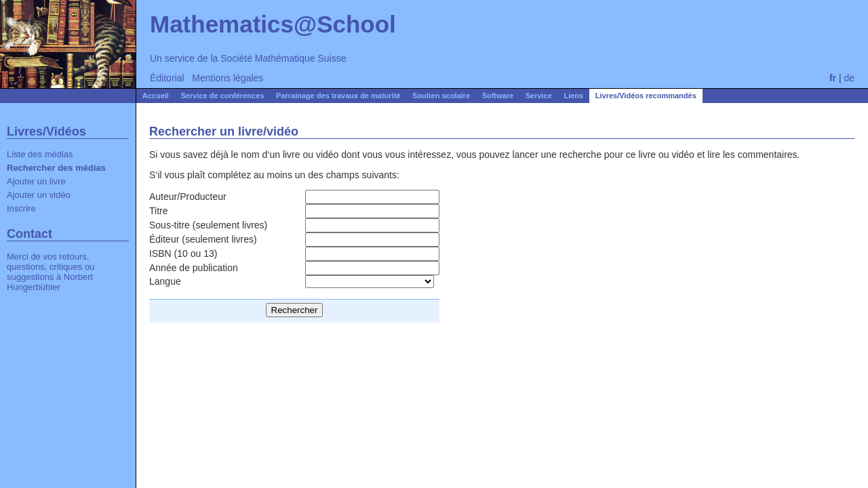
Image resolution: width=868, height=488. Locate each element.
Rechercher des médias (56, 168)
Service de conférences (223, 96)
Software (498, 96)
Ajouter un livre (36, 181)
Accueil (156, 96)
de (849, 78)
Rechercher (295, 310)
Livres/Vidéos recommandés (646, 96)
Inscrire (21, 208)
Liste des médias (40, 154)
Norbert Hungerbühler (50, 282)
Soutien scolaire (441, 96)
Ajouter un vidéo (39, 195)
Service (539, 96)
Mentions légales (228, 78)
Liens (573, 96)
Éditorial (167, 78)
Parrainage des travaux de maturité (338, 96)
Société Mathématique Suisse (283, 58)
